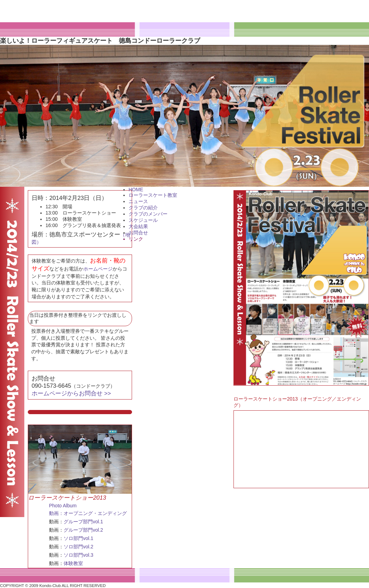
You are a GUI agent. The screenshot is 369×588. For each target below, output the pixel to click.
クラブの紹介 (143, 208)
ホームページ (98, 269)
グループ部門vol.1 (83, 522)
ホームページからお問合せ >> (71, 393)
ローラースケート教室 (153, 195)
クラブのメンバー (148, 214)
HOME (136, 190)
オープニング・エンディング (95, 513)
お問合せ (138, 233)
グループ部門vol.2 (83, 530)
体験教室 (73, 563)
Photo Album (63, 506)
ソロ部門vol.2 (79, 547)
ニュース (138, 201)
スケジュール (143, 220)
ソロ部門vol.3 (79, 555)
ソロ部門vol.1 (79, 538)
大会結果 (138, 226)
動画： (56, 513)
